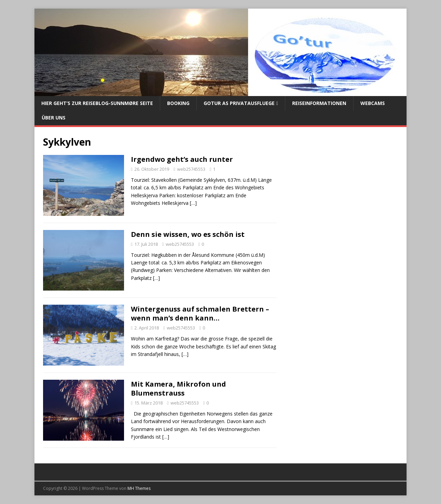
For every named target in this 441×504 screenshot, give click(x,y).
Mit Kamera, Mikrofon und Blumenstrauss (178, 388)
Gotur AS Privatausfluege (239, 103)
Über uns (54, 118)
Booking (178, 103)
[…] (193, 203)
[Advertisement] (342, 194)
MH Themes (139, 488)
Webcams (373, 103)
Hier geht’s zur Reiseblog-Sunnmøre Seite (97, 103)
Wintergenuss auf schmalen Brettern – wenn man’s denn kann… (200, 313)
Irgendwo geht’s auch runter (182, 159)
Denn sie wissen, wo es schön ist (188, 234)
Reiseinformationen (319, 103)
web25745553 (191, 169)
